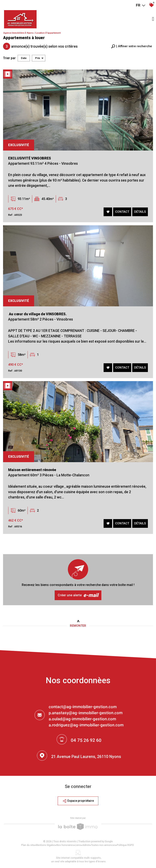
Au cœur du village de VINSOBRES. (39, 318)
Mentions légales (45, 845)
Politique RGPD (125, 845)
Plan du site (28, 845)
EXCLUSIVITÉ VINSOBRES (30, 159)
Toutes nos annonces (103, 845)
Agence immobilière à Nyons (18, 33)
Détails (140, 212)
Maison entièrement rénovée (37, 478)
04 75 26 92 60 (86, 741)
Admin (86, 845)
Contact (122, 212)
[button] (132, 46)
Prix (39, 58)
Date (24, 58)
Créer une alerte (78, 595)
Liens (78, 845)
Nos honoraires (65, 845)
